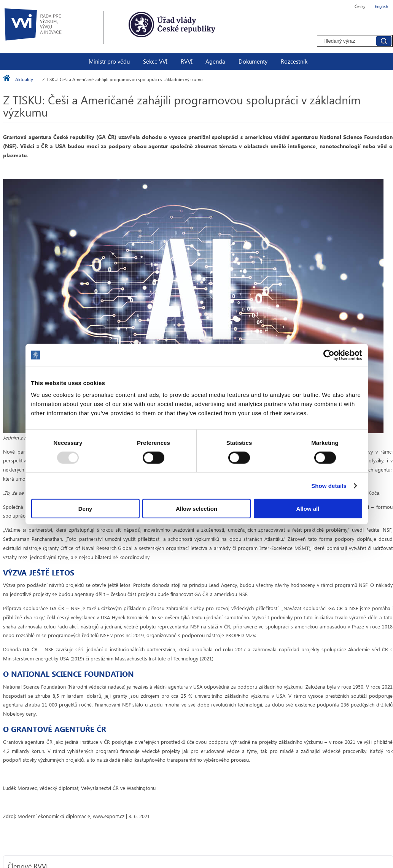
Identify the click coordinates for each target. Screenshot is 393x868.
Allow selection (196, 509)
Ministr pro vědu (109, 61)
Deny (85, 509)
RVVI (187, 61)
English (381, 6)
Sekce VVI (155, 61)
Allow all (308, 509)
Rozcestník (294, 61)
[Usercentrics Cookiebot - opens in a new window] (329, 355)
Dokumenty (253, 61)
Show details (329, 485)
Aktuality (24, 79)
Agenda (215, 61)
